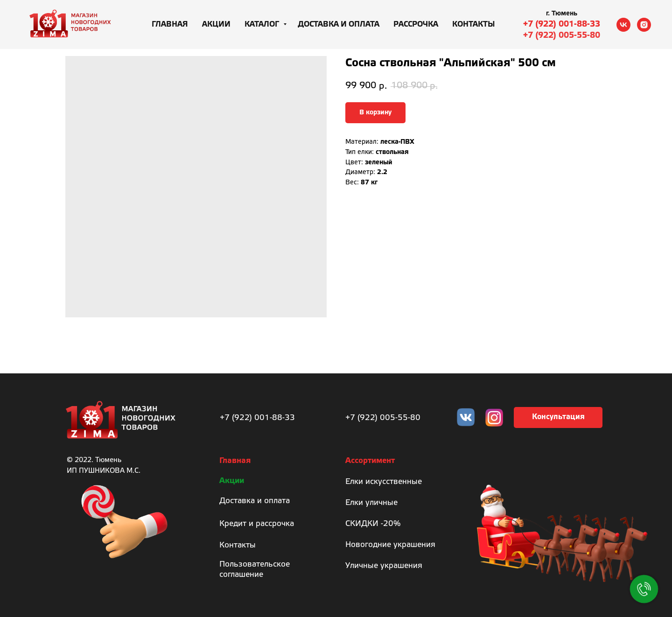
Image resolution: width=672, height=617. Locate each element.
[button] (558, 417)
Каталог (263, 25)
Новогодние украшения (390, 545)
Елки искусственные (384, 482)
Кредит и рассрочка (257, 524)
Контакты (474, 25)
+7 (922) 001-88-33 (562, 24)
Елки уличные (371, 503)
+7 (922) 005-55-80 (562, 35)
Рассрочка (416, 25)
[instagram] (644, 25)
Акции (216, 25)
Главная (170, 25)
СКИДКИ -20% (373, 524)
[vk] (623, 25)
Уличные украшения (384, 566)
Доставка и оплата (339, 25)
